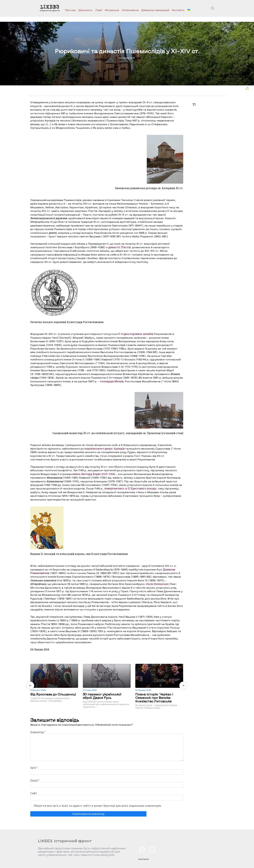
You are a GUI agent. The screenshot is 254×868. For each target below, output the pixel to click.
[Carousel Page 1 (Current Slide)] (106, 663)
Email (35, 780)
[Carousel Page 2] (108, 663)
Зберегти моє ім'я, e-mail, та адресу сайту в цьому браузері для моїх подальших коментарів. (98, 806)
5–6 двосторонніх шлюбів (136, 334)
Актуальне (112, 10)
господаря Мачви (112, 381)
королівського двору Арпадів (105, 448)
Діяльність (86, 10)
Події (99, 10)
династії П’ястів (119, 247)
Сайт (34, 793)
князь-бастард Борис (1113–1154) (94, 474)
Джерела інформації (155, 10)
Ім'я (34, 768)
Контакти (178, 10)
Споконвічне (130, 10)
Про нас (70, 10)
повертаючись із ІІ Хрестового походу (130, 488)
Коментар (38, 732)
